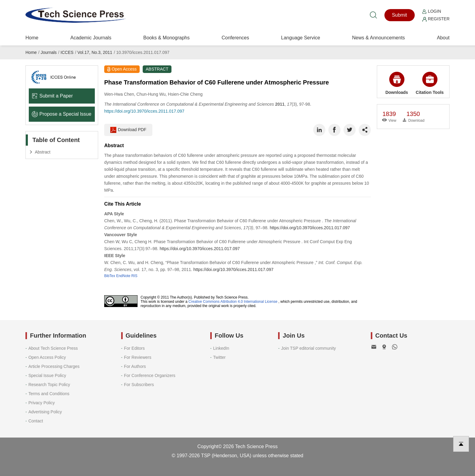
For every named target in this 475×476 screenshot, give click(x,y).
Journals (49, 52)
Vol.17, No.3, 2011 (95, 52)
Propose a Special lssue (62, 114)
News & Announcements (378, 38)
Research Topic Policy (49, 385)
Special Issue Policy (47, 375)
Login (432, 11)
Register (436, 19)
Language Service (301, 38)
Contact (36, 421)
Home (32, 38)
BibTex (110, 276)
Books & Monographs (166, 38)
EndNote (123, 276)
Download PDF (128, 130)
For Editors (134, 348)
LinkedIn (221, 348)
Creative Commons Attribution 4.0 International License (233, 302)
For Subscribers (139, 385)
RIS (134, 276)
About (443, 38)
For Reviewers (138, 357)
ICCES (67, 52)
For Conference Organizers (150, 375)
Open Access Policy (47, 357)
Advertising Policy (45, 412)
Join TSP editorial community (309, 348)
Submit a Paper (52, 96)
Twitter (219, 357)
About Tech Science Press (53, 348)
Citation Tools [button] (430, 83)
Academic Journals (91, 38)
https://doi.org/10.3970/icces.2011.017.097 (144, 111)
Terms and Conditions (49, 394)
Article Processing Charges (54, 366)
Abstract (43, 152)
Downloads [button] (397, 83)
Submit (400, 15)
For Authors (135, 366)
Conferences (235, 38)
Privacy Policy (42, 403)
